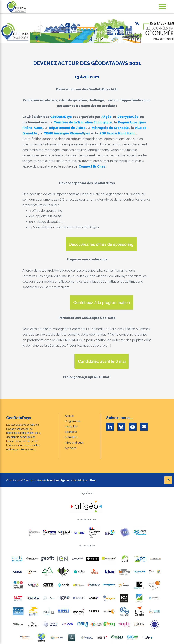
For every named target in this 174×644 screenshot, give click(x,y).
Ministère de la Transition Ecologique (83, 122)
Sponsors (71, 432)
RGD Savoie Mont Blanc (117, 133)
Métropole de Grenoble (110, 128)
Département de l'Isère (67, 128)
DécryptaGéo (128, 117)
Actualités (71, 437)
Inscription (71, 427)
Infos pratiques (74, 443)
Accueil (69, 416)
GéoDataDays (61, 117)
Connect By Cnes (92, 166)
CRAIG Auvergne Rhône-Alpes (67, 133)
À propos (71, 448)
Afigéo (107, 117)
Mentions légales (58, 480)
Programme (72, 421)
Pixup (93, 480)
